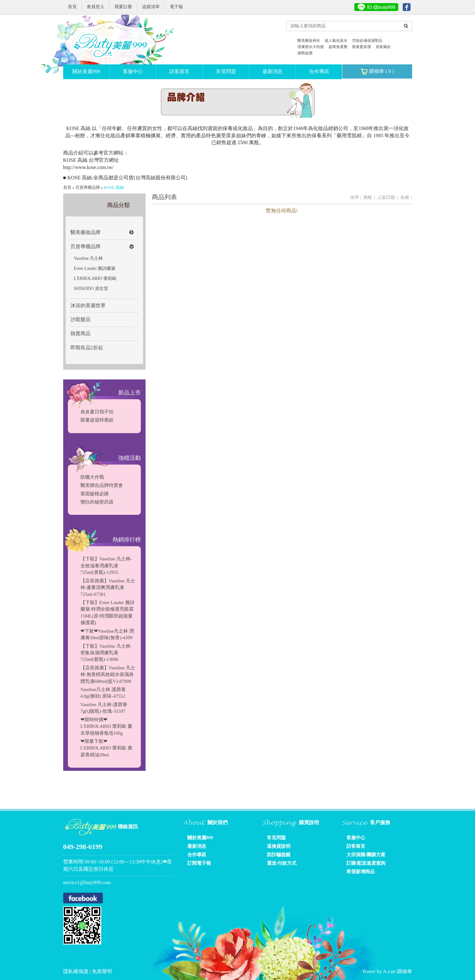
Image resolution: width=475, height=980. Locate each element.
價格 (368, 197)
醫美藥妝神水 (309, 41)
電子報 (176, 7)
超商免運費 (338, 47)
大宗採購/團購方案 (366, 855)
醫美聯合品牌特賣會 (102, 485)
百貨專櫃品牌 (88, 187)
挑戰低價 (305, 53)
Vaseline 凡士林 (88, 258)
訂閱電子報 (199, 863)
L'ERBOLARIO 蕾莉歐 (95, 278)
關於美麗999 (86, 71)
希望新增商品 (361, 872)
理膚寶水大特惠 (311, 47)
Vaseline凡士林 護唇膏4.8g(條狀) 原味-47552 (103, 693)
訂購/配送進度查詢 (366, 863)
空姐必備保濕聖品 (367, 41)
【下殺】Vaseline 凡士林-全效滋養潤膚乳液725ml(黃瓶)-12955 (106, 566)
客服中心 (133, 71)
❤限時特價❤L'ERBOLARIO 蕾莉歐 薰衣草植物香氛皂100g (106, 726)
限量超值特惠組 (97, 420)
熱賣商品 (80, 333)
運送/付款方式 (282, 863)
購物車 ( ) (377, 72)
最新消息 (273, 71)
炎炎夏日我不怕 (97, 412)
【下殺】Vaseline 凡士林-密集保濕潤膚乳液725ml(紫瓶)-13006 (106, 653)
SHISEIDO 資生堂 (91, 289)
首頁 (72, 7)
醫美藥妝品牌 (102, 232)
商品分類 (119, 205)
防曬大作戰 (92, 477)
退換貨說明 (279, 846)
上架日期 (386, 197)
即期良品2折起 (87, 348)
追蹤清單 (151, 7)
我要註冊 (123, 7)
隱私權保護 (76, 971)
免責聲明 (102, 971)
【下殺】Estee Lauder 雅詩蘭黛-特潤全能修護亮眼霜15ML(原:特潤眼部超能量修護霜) (108, 612)
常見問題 (226, 71)
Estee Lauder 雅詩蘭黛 (95, 268)
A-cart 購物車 (398, 971)
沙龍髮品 (80, 319)
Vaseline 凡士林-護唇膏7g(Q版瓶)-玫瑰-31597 (104, 708)
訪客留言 (180, 71)
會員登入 (96, 7)
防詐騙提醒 (279, 855)
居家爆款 (383, 47)
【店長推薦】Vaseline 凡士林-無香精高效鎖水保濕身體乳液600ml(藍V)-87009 (108, 675)
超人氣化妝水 (336, 41)
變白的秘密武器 (97, 502)
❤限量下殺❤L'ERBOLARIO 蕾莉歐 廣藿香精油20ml (106, 748)
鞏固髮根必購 (95, 494)
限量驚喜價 (362, 47)
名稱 (404, 197)
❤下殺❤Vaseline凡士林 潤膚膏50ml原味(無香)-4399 (107, 634)
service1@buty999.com (87, 882)
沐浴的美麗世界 (88, 305)
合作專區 (319, 71)
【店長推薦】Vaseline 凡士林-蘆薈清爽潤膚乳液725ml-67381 (108, 588)
